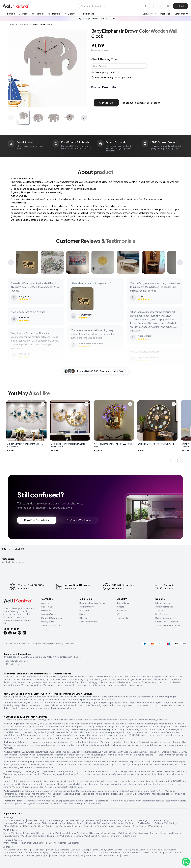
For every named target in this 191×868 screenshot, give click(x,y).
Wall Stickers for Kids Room (34, 836)
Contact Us (106, 103)
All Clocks (7, 562)
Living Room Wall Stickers (60, 836)
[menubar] (156, 14)
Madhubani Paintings (75, 820)
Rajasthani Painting (76, 823)
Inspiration (165, 14)
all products (19, 562)
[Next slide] (180, 460)
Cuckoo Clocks (155, 850)
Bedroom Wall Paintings (166, 823)
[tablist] (49, 14)
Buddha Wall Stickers (57, 833)
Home (11, 25)
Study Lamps (170, 850)
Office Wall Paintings (13, 826)
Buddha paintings (55, 820)
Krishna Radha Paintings (15, 820)
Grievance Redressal (89, 622)
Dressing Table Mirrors (152, 852)
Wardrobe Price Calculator (168, 625)
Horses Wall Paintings (159, 820)
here (124, 206)
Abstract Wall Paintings (112, 820)
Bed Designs (161, 614)
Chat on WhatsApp (78, 520)
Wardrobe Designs (164, 607)
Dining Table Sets (163, 618)
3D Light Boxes (38, 850)
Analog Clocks (138, 850)
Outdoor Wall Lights (13, 852)
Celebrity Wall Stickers (170, 833)
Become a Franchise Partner (92, 603)
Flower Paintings (32, 823)
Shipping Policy (49, 614)
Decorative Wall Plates (72, 852)
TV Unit (125, 855)
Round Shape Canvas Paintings (98, 826)
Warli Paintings (93, 820)
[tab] (9, 14)
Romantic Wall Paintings (136, 820)
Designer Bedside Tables (91, 855)
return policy (107, 77)
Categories (181, 14)
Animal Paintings (115, 823)
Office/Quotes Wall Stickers (145, 833)
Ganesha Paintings (36, 820)
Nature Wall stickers (100, 833)
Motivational (25, 843)
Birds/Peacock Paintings (53, 823)
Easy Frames (38, 843)
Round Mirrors (29, 855)
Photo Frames (10, 843)
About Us (46, 603)
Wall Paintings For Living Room (139, 823)
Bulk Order (84, 610)
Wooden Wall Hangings (58, 850)
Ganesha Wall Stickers (35, 833)
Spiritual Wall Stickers (78, 833)
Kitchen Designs (163, 603)
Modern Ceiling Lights (111, 852)
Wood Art (76, 850)
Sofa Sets (160, 610)
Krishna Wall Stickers (13, 833)
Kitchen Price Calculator (167, 622)
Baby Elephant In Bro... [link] (43, 25)
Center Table (56, 855)
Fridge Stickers (129, 836)
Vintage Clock (123, 850)
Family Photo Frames (56, 843)
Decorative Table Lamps (35, 852)
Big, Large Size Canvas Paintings (39, 826)
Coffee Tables (71, 855)
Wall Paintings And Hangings (69, 826)
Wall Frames (74, 843)
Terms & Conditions (51, 625)
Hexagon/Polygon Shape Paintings (131, 826)
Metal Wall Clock (112, 855)
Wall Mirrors (54, 852)
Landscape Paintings (13, 823)
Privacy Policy (48, 622)
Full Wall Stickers (11, 836)
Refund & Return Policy (52, 618)
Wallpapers (87, 850)
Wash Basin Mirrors (173, 852)
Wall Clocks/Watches (104, 850)
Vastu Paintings (156, 826)
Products (23, 25)
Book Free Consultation (37, 520)
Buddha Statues (91, 852)
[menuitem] (149, 14)
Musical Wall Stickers (120, 833)
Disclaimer (46, 610)
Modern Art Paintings (96, 823)
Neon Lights (43, 855)
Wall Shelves (9, 850)
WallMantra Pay (87, 607)
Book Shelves (23, 850)
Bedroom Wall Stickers (85, 836)
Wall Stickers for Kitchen (109, 836)
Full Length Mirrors (12, 855)
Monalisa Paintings (132, 852)
